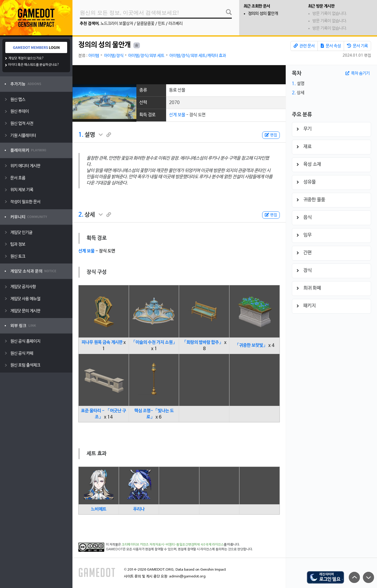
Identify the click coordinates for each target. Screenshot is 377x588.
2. (81, 215)
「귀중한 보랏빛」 (251, 345)
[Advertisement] (179, 75)
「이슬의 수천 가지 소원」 (154, 342)
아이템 (94, 56)
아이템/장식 (114, 56)
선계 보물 (177, 115)
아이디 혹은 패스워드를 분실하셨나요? (34, 65)
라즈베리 (176, 24)
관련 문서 (304, 46)
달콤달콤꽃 (145, 24)
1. (81, 135)
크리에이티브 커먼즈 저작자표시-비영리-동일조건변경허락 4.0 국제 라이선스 (173, 545)
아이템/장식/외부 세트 (146, 56)
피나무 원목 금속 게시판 (102, 342)
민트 (161, 24)
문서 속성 (331, 46)
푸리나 (139, 509)
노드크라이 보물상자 (117, 24)
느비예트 (99, 509)
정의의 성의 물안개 (263, 14)
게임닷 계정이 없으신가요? (26, 58)
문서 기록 (357, 46)
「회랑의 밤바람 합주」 (203, 342)
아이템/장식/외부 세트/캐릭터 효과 (198, 56)
